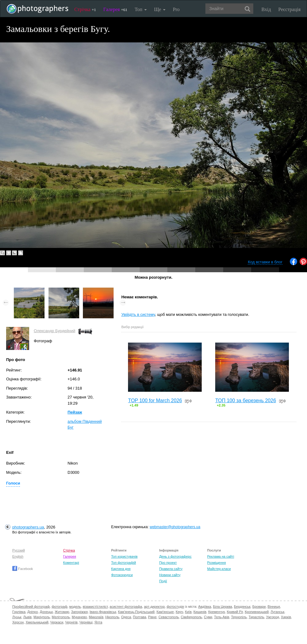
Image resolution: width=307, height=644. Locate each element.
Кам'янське (165, 612)
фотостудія (175, 607)
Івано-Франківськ (103, 612)
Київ (188, 612)
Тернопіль (239, 617)
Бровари (259, 607)
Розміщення (217, 563)
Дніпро (33, 612)
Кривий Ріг (235, 612)
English (18, 556)
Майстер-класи (219, 569)
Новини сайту (170, 575)
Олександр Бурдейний (54, 331)
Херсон (18, 622)
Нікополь (112, 617)
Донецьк (46, 612)
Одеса (126, 617)
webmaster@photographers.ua (175, 527)
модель (75, 607)
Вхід (266, 9)
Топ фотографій (124, 563)
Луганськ (277, 612)
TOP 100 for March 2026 (155, 401)
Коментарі (71, 563)
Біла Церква (223, 607)
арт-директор (154, 607)
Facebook (23, 569)
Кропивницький (257, 612)
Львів (27, 617)
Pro (176, 9)
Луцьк (17, 617)
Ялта (98, 622)
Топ (140, 9)
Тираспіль (256, 617)
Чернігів (71, 622)
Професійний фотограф (31, 607)
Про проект (168, 563)
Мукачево (79, 617)
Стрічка (85, 9)
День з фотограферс (175, 556)
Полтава (140, 617)
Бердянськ (242, 607)
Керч (179, 612)
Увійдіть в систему (138, 314)
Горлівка (19, 612)
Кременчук (216, 612)
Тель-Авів (222, 617)
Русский (19, 550)
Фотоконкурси (122, 575)
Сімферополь (191, 617)
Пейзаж (75, 412)
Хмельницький (37, 622)
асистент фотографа (126, 607)
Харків (286, 617)
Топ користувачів (124, 556)
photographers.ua (28, 527)
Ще (160, 9)
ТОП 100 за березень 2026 (246, 401)
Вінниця (274, 607)
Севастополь (169, 617)
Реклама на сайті (221, 556)
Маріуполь (42, 617)
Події (163, 581)
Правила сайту (171, 569)
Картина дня (121, 569)
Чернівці (86, 622)
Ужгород (273, 617)
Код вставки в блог (265, 262)
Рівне (152, 617)
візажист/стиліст (95, 607)
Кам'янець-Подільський (136, 612)
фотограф (59, 607)
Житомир (62, 612)
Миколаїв (96, 617)
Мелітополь (61, 617)
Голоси (13, 483)
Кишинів (200, 612)
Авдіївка (205, 607)
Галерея (115, 9)
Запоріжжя (80, 612)
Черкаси (57, 622)
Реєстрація (290, 9)
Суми (208, 617)
